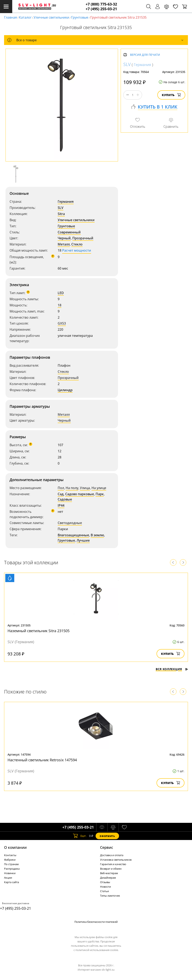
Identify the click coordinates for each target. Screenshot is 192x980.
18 (60, 305)
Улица (85, 488)
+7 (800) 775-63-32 (101, 4)
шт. (80, 836)
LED (61, 293)
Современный (69, 232)
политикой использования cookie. (97, 950)
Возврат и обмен (111, 869)
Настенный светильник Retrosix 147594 (42, 760)
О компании (15, 847)
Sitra (61, 214)
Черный (64, 238)
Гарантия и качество (113, 864)
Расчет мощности (77, 250)
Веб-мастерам (109, 873)
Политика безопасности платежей (96, 922)
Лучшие (83, 540)
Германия (66, 202)
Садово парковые (80, 494)
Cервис (107, 847)
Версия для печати (145, 55)
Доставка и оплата (112, 855)
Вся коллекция (172, 669)
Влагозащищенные (73, 535)
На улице (99, 488)
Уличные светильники (51, 17)
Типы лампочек (110, 896)
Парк (100, 494)
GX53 (62, 323)
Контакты (10, 855)
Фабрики (10, 860)
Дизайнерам (108, 878)
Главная (10, 17)
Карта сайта (12, 882)
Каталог (25, 17)
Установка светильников (116, 860)
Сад (61, 494)
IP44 (61, 505)
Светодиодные (70, 523)
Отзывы (105, 882)
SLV (61, 208)
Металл (64, 244)
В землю (97, 535)
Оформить (107, 836)
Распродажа (12, 869)
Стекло (77, 244)
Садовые (65, 499)
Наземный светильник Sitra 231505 (39, 631)
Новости (105, 887)
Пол (61, 488)
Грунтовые (80, 17)
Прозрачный (83, 238)
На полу (72, 488)
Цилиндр (65, 390)
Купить (171, 95)
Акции (8, 878)
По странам (11, 864)
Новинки (10, 873)
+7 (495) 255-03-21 (101, 9)
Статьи (104, 891)
